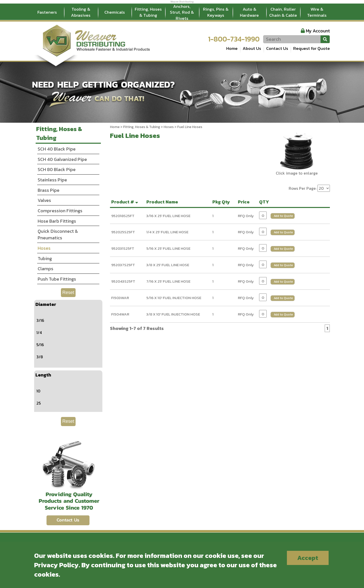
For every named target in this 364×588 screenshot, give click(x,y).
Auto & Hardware (249, 12)
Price (245, 202)
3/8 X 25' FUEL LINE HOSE (168, 265)
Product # (125, 202)
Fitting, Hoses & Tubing (148, 12)
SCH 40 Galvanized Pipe (62, 159)
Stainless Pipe (52, 180)
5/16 (40, 345)
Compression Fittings (60, 211)
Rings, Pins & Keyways (216, 12)
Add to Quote (283, 216)
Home (232, 48)
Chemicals (115, 12)
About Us (252, 48)
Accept (308, 558)
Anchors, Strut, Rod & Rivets (182, 12)
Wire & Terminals (317, 12)
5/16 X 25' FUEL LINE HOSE (168, 248)
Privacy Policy (56, 565)
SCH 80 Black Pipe (57, 169)
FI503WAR (120, 298)
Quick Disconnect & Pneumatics (58, 234)
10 (38, 391)
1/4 (39, 332)
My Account (318, 31)
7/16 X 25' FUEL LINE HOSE (168, 281)
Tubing (45, 258)
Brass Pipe (49, 190)
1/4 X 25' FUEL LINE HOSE (167, 232)
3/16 (40, 320)
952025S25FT (123, 232)
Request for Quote (312, 48)
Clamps (45, 269)
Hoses (169, 127)
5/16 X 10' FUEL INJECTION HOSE (174, 298)
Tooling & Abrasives (81, 12)
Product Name (163, 202)
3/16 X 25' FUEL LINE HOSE (168, 216)
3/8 (40, 357)
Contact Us (277, 48)
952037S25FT (123, 265)
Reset (68, 292)
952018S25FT (123, 216)
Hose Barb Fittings (57, 221)
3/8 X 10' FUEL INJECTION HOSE (173, 314)
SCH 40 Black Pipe (57, 149)
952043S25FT (123, 281)
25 (39, 403)
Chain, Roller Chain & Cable (283, 12)
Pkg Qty (222, 202)
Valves (44, 200)
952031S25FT (123, 248)
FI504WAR (120, 314)
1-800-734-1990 (234, 39)
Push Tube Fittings (57, 279)
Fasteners (47, 12)
